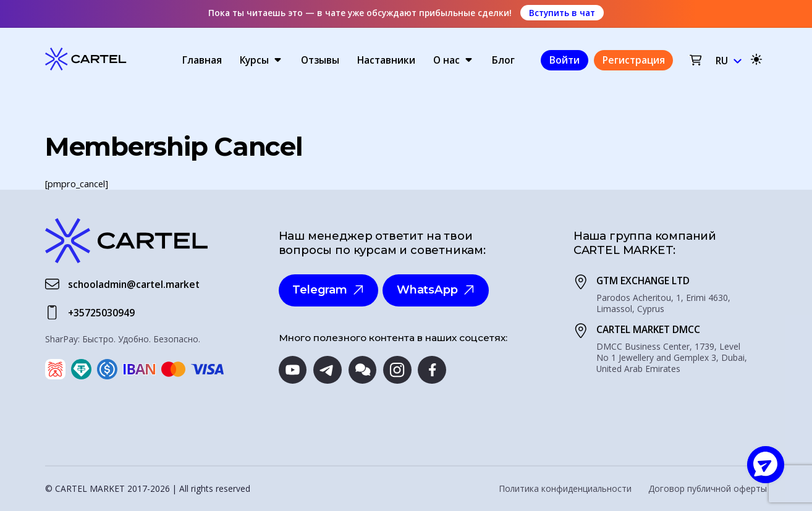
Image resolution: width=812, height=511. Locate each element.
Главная (202, 60)
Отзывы (320, 60)
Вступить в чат (562, 13)
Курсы (254, 60)
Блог (503, 60)
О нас (446, 60)
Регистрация (634, 60)
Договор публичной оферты (708, 489)
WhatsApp (436, 290)
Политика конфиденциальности (565, 489)
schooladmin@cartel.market (134, 284)
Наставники (386, 60)
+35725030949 (101, 313)
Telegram (328, 290)
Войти (565, 60)
